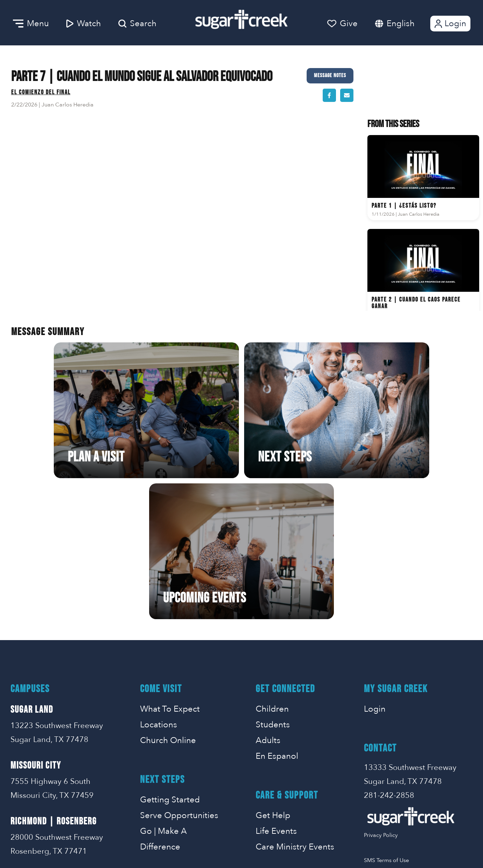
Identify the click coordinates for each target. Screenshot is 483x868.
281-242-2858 (389, 658)
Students (273, 588)
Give (342, 24)
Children (272, 572)
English (401, 24)
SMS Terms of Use (386, 723)
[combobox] (408, 24)
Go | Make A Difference (163, 702)
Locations (159, 588)
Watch (84, 24)
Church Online (168, 603)
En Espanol (277, 619)
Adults (268, 603)
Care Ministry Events (295, 710)
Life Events (276, 694)
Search (137, 24)
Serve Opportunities (179, 678)
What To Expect (170, 572)
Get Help (273, 678)
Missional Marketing (266, 853)
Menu (31, 24)
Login (450, 24)
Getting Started (170, 663)
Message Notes (330, 76)
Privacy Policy (381, 698)
